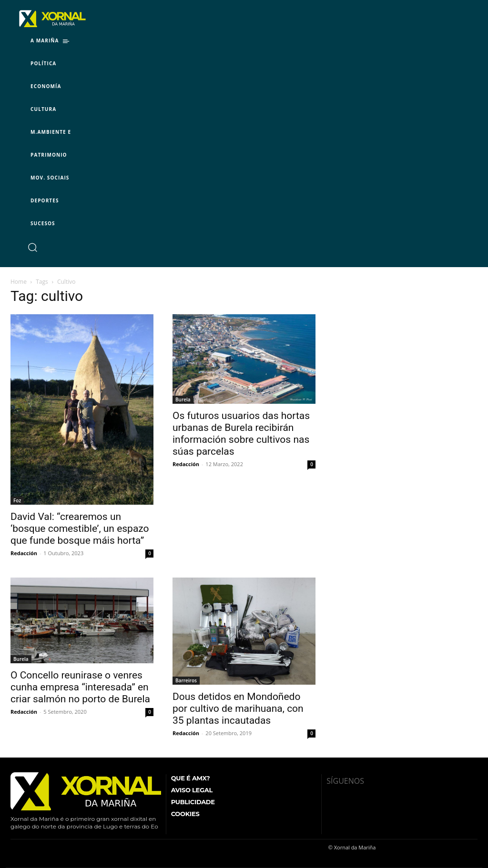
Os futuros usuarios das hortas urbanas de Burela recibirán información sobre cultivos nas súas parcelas (241, 434)
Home (19, 282)
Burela (183, 399)
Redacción (24, 553)
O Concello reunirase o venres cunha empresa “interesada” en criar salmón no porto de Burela (80, 687)
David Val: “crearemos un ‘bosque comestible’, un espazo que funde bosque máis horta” (80, 529)
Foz (17, 500)
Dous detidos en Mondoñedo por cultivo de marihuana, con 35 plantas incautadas (238, 708)
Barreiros (186, 680)
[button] (32, 247)
